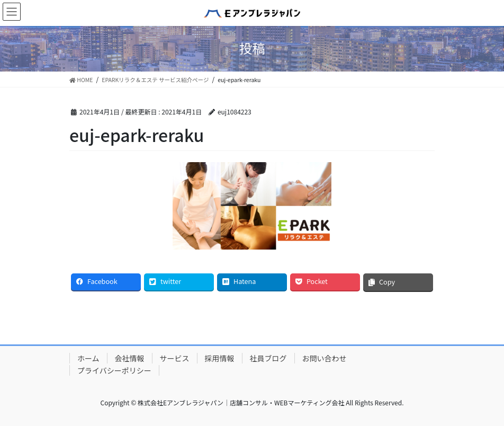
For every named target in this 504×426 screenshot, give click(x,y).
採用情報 (220, 358)
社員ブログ (268, 358)
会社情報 (130, 358)
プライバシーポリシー (114, 370)
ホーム (88, 358)
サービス (175, 358)
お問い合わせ (325, 358)
